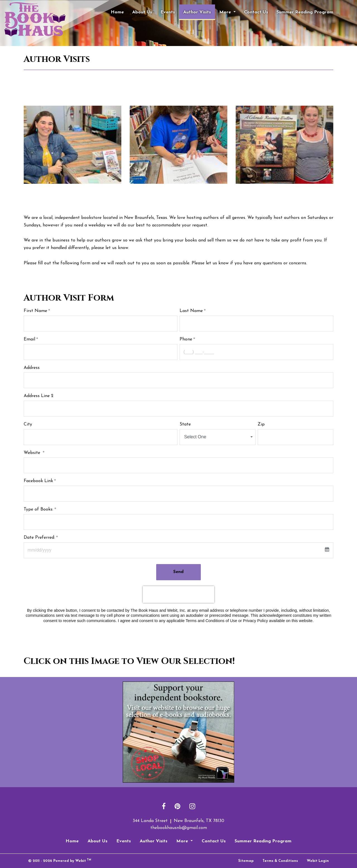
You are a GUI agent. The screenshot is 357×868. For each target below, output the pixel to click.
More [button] (226, 12)
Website (33, 453)
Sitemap (246, 861)
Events (168, 12)
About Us (142, 12)
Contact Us (256, 12)
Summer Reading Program (305, 12)
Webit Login (318, 861)
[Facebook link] (164, 807)
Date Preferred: (39, 538)
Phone (186, 339)
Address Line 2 (39, 396)
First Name (35, 311)
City (28, 424)
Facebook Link (38, 481)
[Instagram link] (192, 807)
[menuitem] (117, 12)
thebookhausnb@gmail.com (179, 828)
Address (32, 368)
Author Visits (199, 10)
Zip (261, 424)
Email (29, 339)
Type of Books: (38, 509)
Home (117, 12)
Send (179, 572)
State (185, 424)
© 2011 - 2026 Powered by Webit (60, 861)
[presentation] (178, 594)
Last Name (191, 311)
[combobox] (218, 437)
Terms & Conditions (280, 861)
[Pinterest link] (178, 807)
